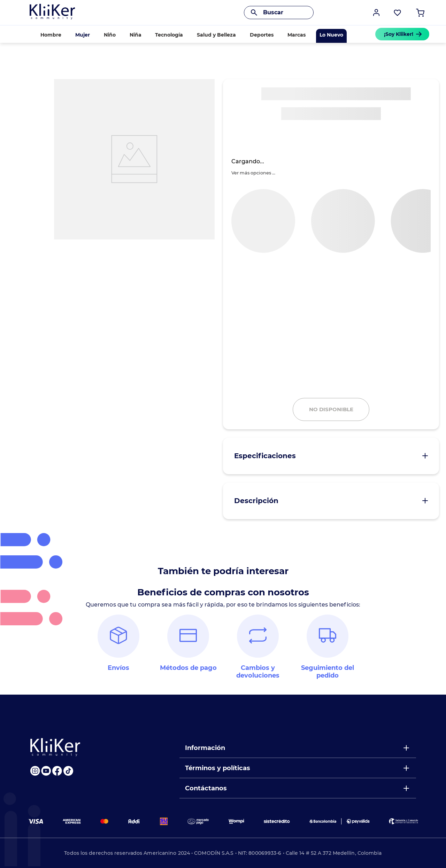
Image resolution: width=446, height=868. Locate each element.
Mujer (83, 35)
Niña (136, 35)
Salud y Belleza (216, 35)
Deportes (262, 35)
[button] (376, 13)
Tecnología (169, 35)
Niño (110, 35)
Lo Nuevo (331, 35)
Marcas (297, 35)
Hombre (51, 35)
